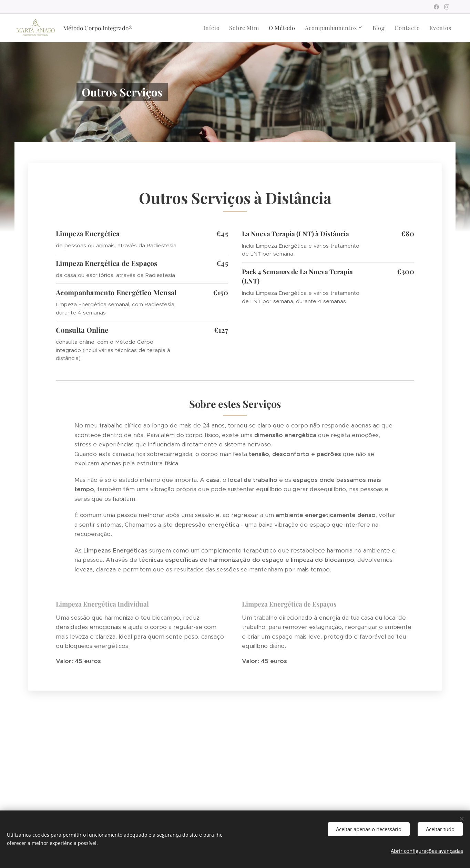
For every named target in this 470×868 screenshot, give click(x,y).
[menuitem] (199, 28)
